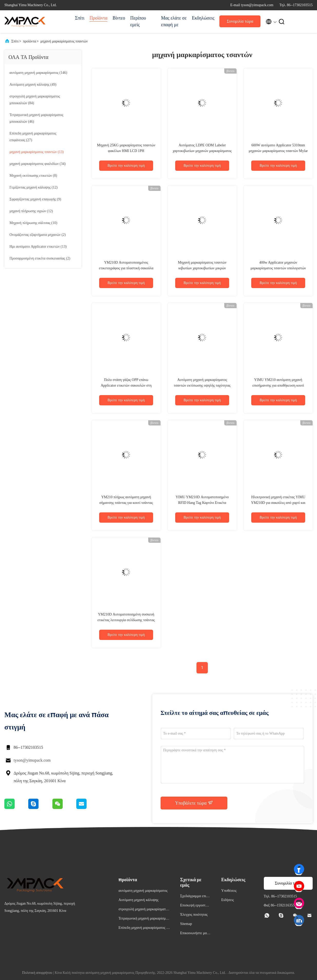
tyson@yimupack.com (32, 760)
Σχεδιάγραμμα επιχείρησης (195, 897)
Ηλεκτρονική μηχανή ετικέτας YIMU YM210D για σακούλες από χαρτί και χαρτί (278, 503)
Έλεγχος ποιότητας (194, 915)
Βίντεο (119, 18)
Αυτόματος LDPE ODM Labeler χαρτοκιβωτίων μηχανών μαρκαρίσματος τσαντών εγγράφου (202, 151)
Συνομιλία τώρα (240, 21)
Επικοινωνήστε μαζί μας (195, 934)
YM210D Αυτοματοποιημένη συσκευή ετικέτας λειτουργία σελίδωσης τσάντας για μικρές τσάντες (126, 620)
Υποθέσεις (229, 891)
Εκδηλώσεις (203, 18)
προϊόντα (29, 41)
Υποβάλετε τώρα (194, 803)
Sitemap (186, 924)
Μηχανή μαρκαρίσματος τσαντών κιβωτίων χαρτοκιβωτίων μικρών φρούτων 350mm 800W (202, 268)
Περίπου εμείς (138, 21)
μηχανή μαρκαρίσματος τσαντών (64, 41)
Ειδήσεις (227, 900)
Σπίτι (80, 18)
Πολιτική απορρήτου (37, 973)
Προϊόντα (98, 18)
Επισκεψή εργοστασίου (195, 906)
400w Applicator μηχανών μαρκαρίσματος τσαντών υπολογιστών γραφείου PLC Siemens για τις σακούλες (278, 268)
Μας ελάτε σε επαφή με (174, 21)
